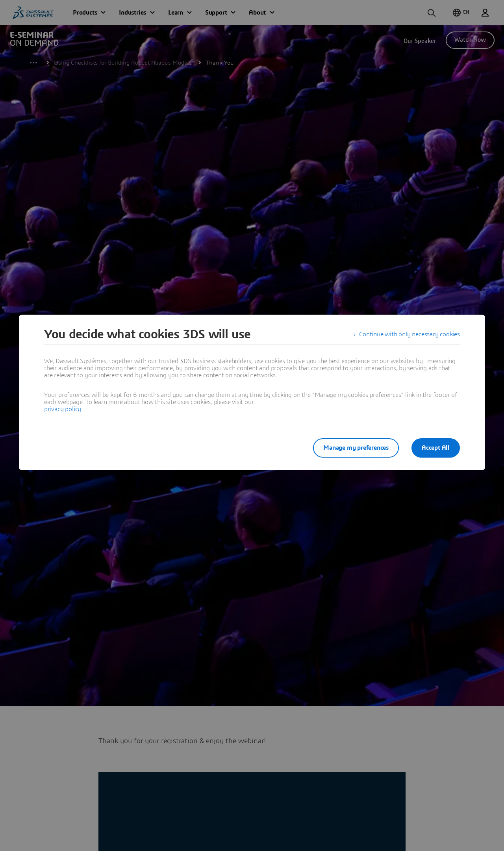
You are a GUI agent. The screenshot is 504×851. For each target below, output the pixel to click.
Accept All (436, 448)
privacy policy (63, 409)
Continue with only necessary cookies (409, 334)
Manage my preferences (356, 448)
